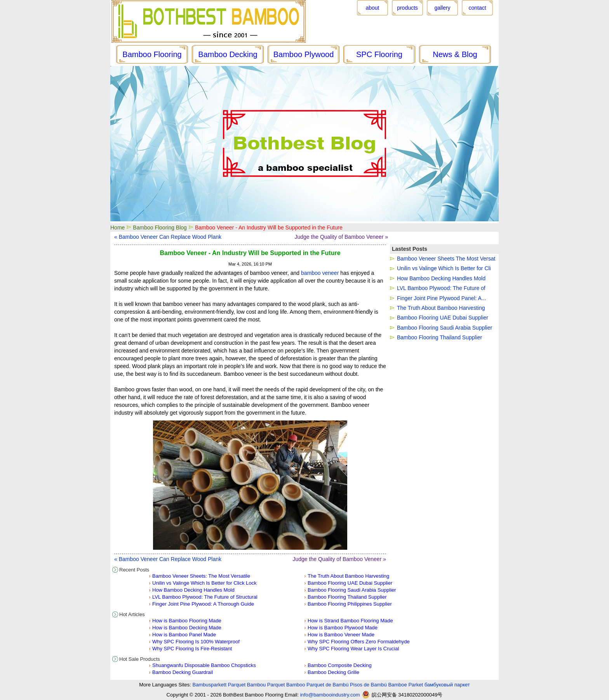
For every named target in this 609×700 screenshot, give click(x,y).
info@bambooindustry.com (330, 695)
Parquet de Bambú (327, 685)
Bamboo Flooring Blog (160, 228)
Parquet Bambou (247, 685)
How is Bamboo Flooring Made (187, 621)
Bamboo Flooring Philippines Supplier (350, 604)
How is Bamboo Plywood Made (343, 628)
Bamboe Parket (405, 685)
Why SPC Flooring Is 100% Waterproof (196, 642)
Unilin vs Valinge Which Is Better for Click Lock (204, 583)
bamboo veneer (320, 273)
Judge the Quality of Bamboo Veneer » (342, 237)
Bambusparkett (210, 685)
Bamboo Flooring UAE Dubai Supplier (350, 583)
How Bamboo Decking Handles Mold (193, 590)
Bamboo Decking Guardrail (183, 672)
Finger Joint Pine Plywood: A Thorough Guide (203, 604)
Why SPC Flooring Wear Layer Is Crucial (353, 649)
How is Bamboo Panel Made (184, 635)
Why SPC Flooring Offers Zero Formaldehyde (359, 642)
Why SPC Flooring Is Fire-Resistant (192, 649)
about (372, 8)
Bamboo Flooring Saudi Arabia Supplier (352, 590)
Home (117, 228)
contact (477, 8)
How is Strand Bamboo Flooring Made (350, 621)
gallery (442, 8)
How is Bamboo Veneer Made (341, 635)
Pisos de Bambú (368, 685)
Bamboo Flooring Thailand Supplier (347, 597)
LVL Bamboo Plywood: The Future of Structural (205, 597)
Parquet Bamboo (286, 685)
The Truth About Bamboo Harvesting (348, 576)
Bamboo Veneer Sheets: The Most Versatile (201, 576)
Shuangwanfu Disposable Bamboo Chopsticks (204, 665)
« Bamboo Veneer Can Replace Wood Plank (168, 237)
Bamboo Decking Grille (333, 672)
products (407, 8)
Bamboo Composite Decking (340, 665)
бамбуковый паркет (447, 685)
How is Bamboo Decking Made (187, 628)
